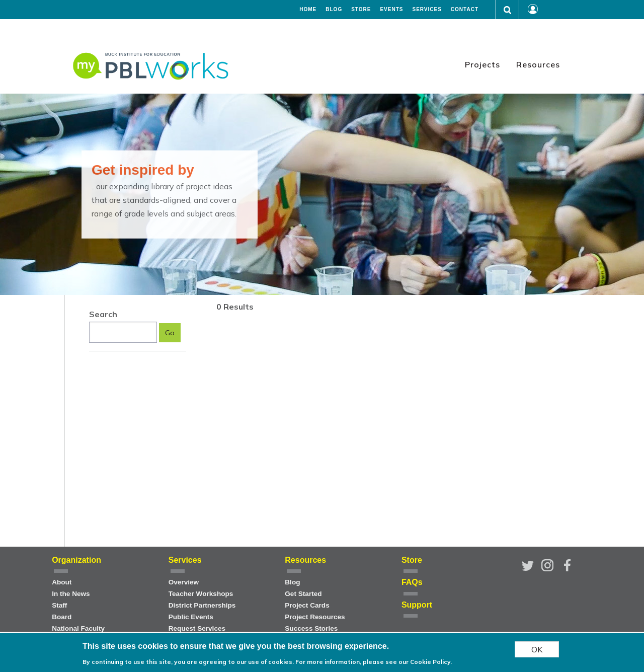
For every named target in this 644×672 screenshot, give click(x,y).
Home (308, 10)
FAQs (412, 582)
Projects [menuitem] (482, 64)
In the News (71, 594)
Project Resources (315, 617)
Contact (465, 10)
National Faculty (78, 628)
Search (103, 314)
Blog (334, 10)
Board (62, 617)
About (62, 582)
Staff (59, 605)
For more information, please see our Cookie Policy (373, 662)
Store (361, 10)
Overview (184, 582)
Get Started (303, 594)
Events (391, 10)
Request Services (197, 628)
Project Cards (307, 605)
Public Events (191, 617)
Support (417, 605)
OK (537, 649)
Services (427, 10)
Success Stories (311, 628)
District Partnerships (202, 605)
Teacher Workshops (201, 594)
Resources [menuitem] (538, 64)
